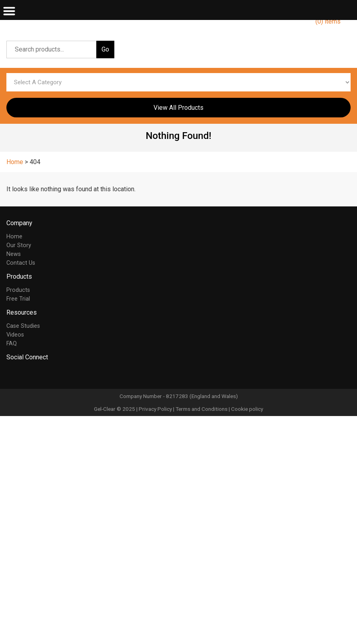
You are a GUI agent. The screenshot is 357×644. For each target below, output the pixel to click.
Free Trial (18, 299)
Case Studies (23, 326)
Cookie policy (247, 409)
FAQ (12, 344)
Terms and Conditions (201, 409)
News (14, 254)
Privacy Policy (155, 409)
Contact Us (21, 263)
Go (105, 49)
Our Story (19, 245)
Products (18, 290)
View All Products (178, 108)
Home (14, 237)
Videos (15, 335)
